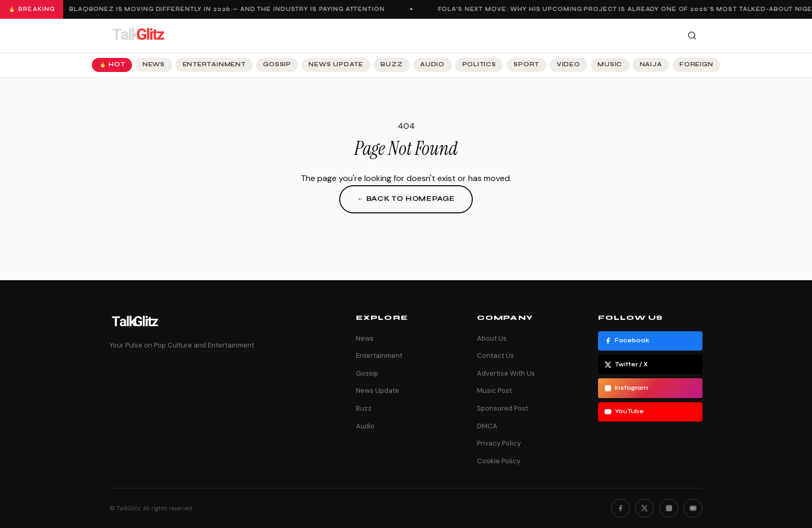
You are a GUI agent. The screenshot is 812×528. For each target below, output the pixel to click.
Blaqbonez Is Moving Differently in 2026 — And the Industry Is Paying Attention (228, 9)
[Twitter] (644, 508)
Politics (479, 64)
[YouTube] (693, 508)
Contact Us (495, 356)
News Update (336, 64)
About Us (492, 338)
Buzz (391, 64)
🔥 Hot (112, 64)
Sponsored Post (503, 408)
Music (610, 64)
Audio (432, 64)
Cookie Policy (499, 461)
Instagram (626, 388)
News (154, 64)
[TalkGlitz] (138, 35)
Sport (526, 64)
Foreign (696, 64)
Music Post (494, 391)
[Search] (692, 35)
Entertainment (214, 64)
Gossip (277, 64)
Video (569, 64)
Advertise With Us (506, 373)
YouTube (624, 412)
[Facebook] (620, 508)
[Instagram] (669, 508)
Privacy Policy (499, 443)
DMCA (487, 426)
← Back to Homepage (406, 199)
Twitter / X (626, 365)
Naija (651, 64)
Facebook (627, 341)
